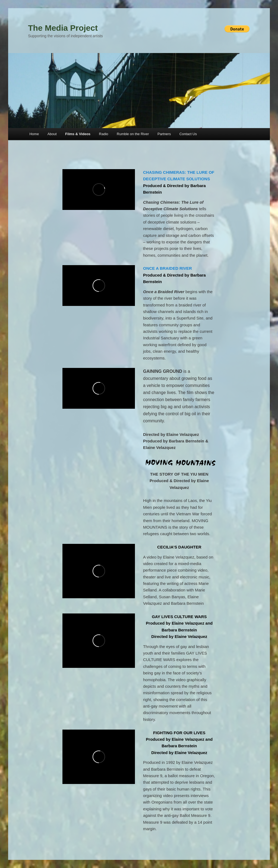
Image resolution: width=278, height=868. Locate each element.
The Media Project (63, 28)
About (52, 134)
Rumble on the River (133, 134)
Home (34, 134)
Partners (164, 134)
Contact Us (188, 134)
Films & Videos (78, 134)
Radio (104, 134)
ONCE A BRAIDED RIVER (168, 268)
